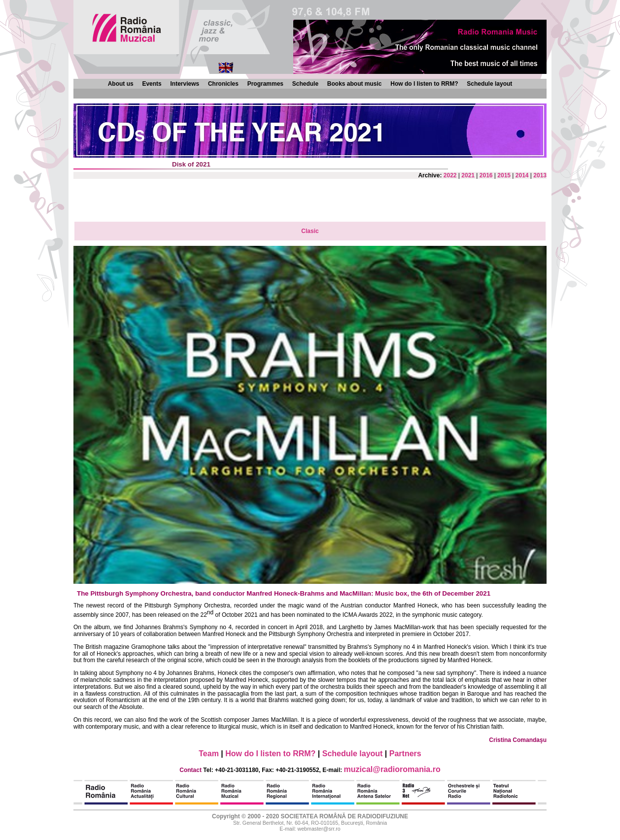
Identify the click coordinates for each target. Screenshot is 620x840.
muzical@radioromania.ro (392, 769)
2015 (504, 175)
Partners (405, 754)
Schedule (305, 84)
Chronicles (223, 84)
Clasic (310, 231)
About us (121, 84)
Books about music (355, 84)
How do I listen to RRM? (424, 84)
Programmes (265, 84)
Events (152, 84)
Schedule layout (489, 84)
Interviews (185, 84)
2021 (468, 175)
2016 (486, 175)
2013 (540, 175)
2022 (450, 175)
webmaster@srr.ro (319, 829)
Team (209, 754)
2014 (522, 175)
